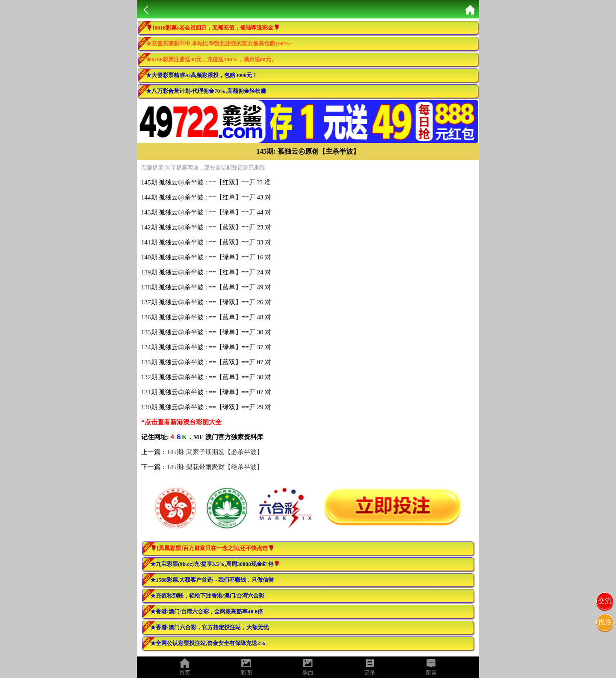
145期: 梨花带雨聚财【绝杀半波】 (215, 467)
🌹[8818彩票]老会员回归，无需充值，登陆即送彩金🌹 (213, 28)
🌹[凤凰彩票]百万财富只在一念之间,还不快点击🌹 (212, 548)
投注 (605, 622)
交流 (605, 601)
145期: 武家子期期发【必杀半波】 (215, 452)
